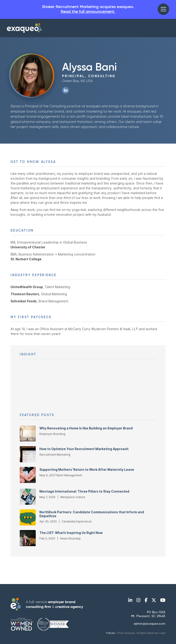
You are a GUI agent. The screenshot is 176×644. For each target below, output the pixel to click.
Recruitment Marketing (55, 455)
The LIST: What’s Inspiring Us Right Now (71, 533)
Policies (111, 633)
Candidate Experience (77, 521)
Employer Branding (52, 434)
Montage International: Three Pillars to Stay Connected (84, 491)
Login (162, 633)
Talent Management (69, 475)
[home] (24, 28)
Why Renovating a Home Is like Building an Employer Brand (86, 428)
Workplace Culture (73, 497)
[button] (163, 9)
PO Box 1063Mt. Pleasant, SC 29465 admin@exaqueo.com (148, 618)
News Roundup (70, 538)
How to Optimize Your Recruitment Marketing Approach (84, 449)
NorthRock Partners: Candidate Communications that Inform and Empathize (92, 514)
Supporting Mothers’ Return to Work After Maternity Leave (87, 470)
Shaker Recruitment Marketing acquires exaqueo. (88, 10)
